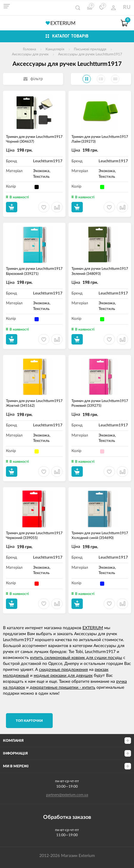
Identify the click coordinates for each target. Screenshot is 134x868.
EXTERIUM (93, 628)
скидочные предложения (63, 670)
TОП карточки (29, 721)
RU (127, 7)
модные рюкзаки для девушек (63, 676)
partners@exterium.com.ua (67, 795)
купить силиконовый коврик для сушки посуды (76, 658)
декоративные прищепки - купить (63, 688)
